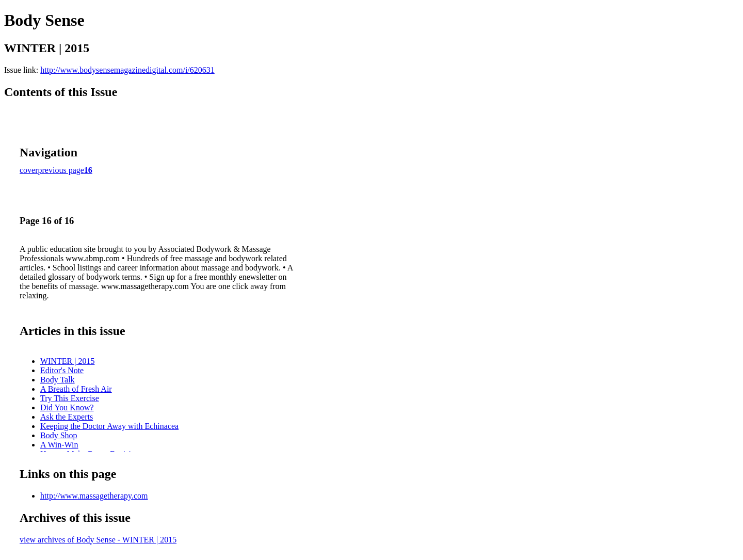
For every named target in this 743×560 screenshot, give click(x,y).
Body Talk (58, 380)
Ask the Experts (67, 417)
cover (29, 170)
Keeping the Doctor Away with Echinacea (109, 426)
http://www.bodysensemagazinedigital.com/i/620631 (127, 70)
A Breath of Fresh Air (76, 389)
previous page (61, 170)
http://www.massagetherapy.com (94, 496)
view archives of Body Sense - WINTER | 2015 (98, 540)
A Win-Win (59, 445)
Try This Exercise (70, 398)
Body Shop (59, 435)
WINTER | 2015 (67, 361)
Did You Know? (67, 407)
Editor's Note (62, 370)
